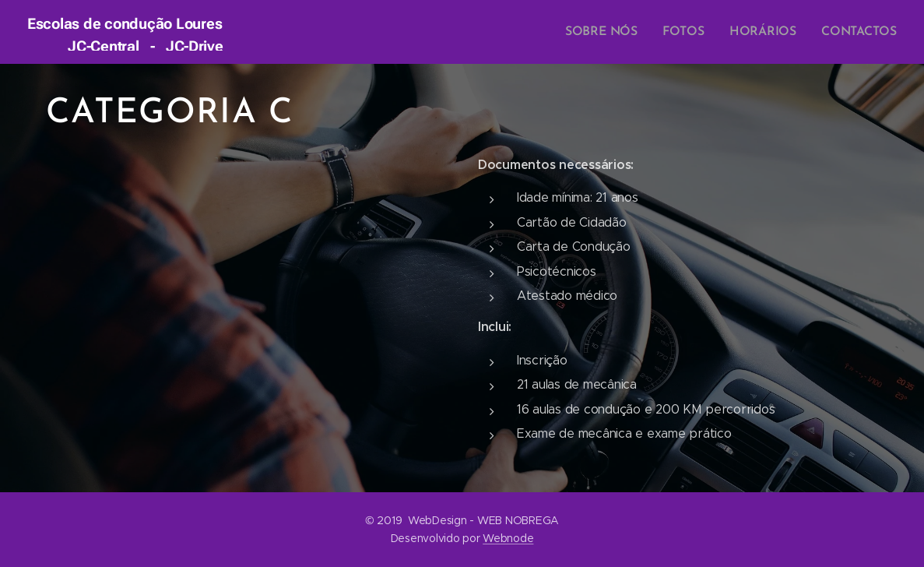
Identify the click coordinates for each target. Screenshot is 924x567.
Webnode (508, 538)
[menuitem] (615, 32)
